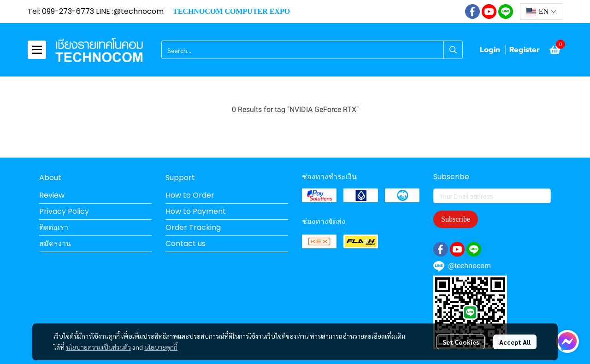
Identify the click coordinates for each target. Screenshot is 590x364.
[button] (541, 12)
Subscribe (456, 219)
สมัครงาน (55, 244)
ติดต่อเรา (54, 227)
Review (52, 195)
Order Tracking (193, 227)
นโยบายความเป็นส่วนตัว (98, 347)
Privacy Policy (64, 211)
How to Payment (196, 211)
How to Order (190, 195)
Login (490, 50)
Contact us (186, 244)
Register (525, 50)
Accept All (515, 342)
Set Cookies (461, 342)
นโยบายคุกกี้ (161, 347)
